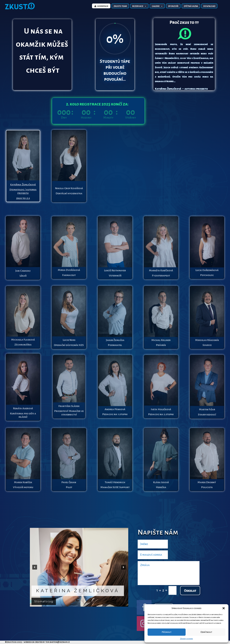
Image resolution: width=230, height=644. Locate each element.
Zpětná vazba (191, 6)
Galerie (157, 6)
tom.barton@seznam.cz (58, 642)
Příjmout (167, 632)
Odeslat (190, 591)
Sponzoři (173, 6)
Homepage (103, 6)
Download (209, 6)
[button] (224, 608)
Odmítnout (206, 632)
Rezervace (139, 6)
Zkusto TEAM (120, 6)
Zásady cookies (186, 639)
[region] (79, 567)
